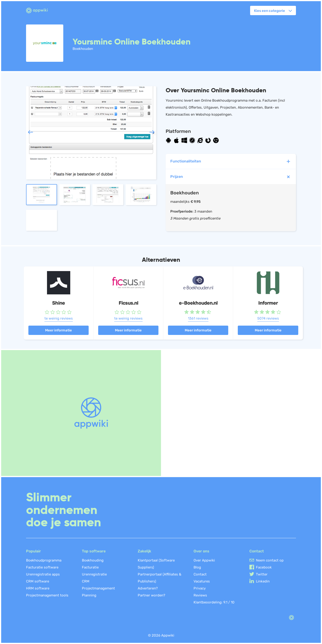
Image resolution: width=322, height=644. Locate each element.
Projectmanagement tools (47, 595)
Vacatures (202, 581)
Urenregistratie (94, 574)
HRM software (38, 588)
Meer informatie (59, 330)
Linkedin (263, 581)
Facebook (264, 567)
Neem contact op (270, 560)
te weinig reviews (59, 318)
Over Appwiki (204, 560)
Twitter (262, 574)
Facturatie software (42, 567)
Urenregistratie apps (43, 574)
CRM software (38, 581)
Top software (94, 551)
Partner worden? (151, 595)
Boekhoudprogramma (44, 560)
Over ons (201, 551)
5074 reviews (268, 318)
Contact (200, 574)
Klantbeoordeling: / (214, 602)
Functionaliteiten (231, 161)
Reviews (200, 595)
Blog (197, 567)
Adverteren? (148, 588)
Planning (89, 595)
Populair (34, 551)
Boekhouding (93, 560)
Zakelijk (144, 551)
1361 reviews (198, 318)
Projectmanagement (98, 588)
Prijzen (231, 177)
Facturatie (90, 567)
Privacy (200, 588)
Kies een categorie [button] (270, 11)
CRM (86, 581)
